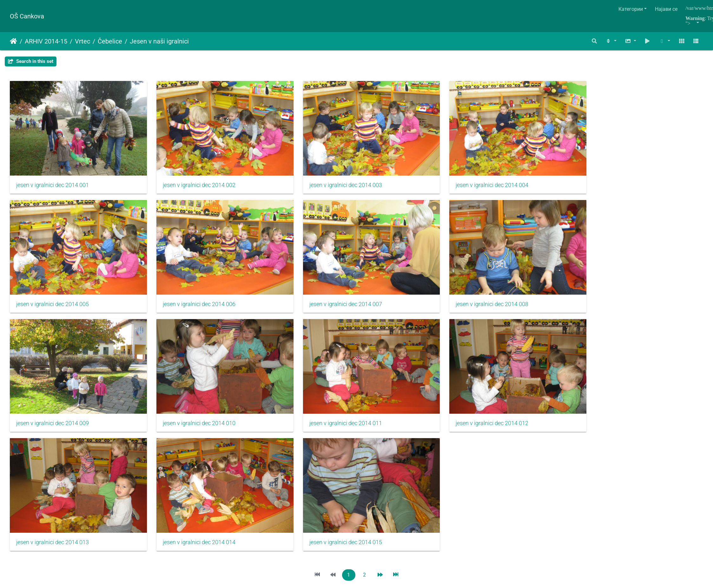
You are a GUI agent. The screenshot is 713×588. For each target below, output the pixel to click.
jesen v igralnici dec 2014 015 (524, 364)
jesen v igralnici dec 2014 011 (53, 364)
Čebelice (110, 41)
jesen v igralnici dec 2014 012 (170, 364)
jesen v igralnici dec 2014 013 (288, 364)
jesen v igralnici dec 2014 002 (170, 165)
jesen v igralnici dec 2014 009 (406, 264)
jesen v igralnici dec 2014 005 (524, 165)
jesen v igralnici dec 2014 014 (406, 364)
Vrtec (83, 41)
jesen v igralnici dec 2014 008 (288, 264)
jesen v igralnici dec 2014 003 (288, 165)
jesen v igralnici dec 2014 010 (524, 264)
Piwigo (370, 421)
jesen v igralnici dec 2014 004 (406, 165)
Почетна (13, 41)
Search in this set (31, 61)
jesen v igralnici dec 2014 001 (53, 165)
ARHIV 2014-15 (46, 41)
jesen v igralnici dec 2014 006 (53, 264)
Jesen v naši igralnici (159, 41)
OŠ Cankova (27, 16)
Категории (631, 9)
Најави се (666, 9)
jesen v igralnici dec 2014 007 (170, 264)
